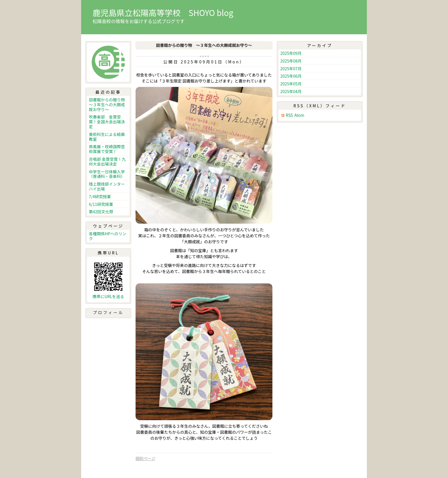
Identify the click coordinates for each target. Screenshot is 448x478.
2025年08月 (291, 61)
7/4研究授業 (100, 196)
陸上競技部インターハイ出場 (107, 186)
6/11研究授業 (101, 204)
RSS (289, 115)
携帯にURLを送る (108, 297)
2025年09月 (291, 53)
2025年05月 (291, 84)
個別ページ (145, 458)
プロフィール (108, 312)
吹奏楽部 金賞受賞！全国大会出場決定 (107, 122)
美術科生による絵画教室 (107, 137)
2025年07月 (291, 69)
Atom (299, 115)
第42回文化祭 (101, 212)
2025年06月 (291, 76)
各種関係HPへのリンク (108, 236)
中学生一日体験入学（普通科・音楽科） (107, 174)
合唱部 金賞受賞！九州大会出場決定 (107, 161)
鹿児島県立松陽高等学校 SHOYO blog (163, 13)
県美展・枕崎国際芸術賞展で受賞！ (107, 149)
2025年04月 (291, 91)
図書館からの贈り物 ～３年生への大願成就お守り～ (109, 105)
